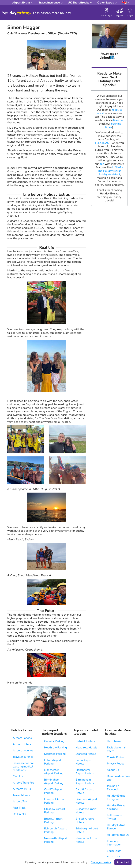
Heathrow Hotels (86, 748)
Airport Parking (22, 738)
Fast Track (19, 808)
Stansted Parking (55, 754)
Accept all (123, 862)
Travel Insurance (23, 757)
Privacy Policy (115, 764)
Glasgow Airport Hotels (86, 811)
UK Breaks (19, 814)
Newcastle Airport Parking (56, 840)
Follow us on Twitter (115, 817)
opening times (113, 125)
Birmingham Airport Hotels (85, 781)
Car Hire (18, 776)
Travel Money (21, 795)
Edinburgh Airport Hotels (87, 830)
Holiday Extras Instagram (116, 797)
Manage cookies (101, 862)
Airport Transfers (24, 783)
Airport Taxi (20, 801)
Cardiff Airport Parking (53, 791)
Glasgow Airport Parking (55, 811)
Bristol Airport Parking (53, 821)
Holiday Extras (17, 13)
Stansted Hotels (86, 754)
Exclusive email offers (117, 749)
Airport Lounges (23, 751)
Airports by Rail (23, 789)
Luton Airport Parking (53, 762)
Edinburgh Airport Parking (55, 830)
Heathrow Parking (55, 748)
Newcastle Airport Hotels (87, 840)
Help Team (114, 741)
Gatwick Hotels (85, 741)
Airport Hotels (22, 744)
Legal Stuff (114, 851)
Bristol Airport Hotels (85, 821)
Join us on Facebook (113, 788)
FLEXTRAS (102, 143)
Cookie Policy (115, 757)
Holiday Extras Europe (116, 827)
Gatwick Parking (54, 741)
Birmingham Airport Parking (54, 781)
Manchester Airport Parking (54, 772)
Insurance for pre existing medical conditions (23, 767)
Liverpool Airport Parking (55, 801)
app (102, 164)
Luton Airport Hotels (84, 762)
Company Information (114, 843)
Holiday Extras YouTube (116, 807)
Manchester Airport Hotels (85, 772)
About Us (113, 770)
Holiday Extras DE (118, 835)
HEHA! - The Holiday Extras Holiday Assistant (110, 171)
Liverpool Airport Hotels (86, 801)
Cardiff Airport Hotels (85, 791)
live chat (118, 120)
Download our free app (119, 778)
